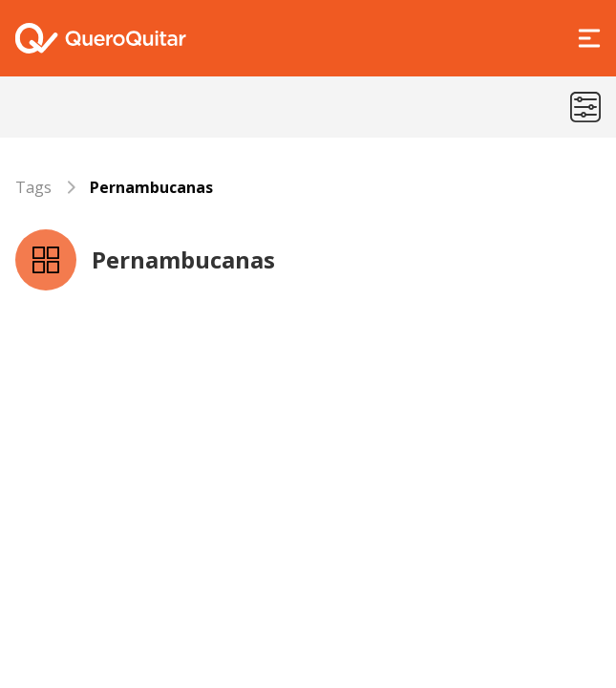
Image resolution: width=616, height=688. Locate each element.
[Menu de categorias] (585, 107)
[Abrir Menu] (589, 38)
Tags (33, 187)
